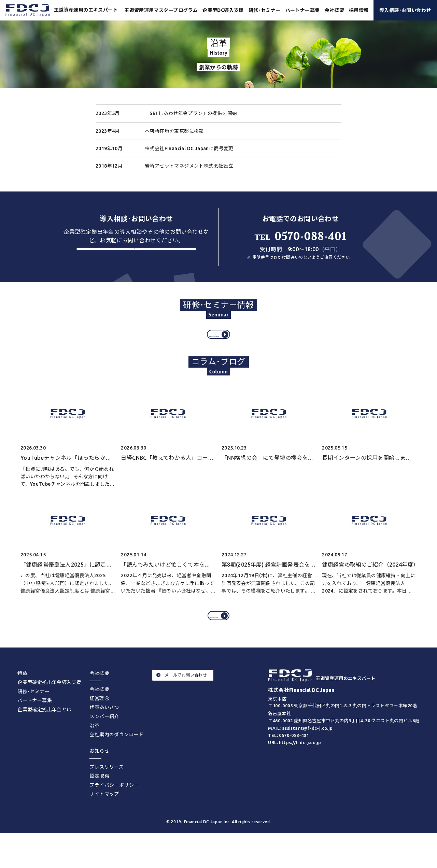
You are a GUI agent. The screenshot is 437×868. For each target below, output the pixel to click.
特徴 (22, 699)
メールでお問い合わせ (182, 701)
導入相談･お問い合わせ (405, 10)
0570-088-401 (300, 236)
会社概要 (99, 715)
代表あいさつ (104, 734)
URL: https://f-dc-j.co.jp (294, 768)
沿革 (94, 752)
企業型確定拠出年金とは (44, 736)
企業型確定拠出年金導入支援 (49, 709)
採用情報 (359, 10)
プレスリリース (107, 793)
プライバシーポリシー (114, 811)
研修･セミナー (265, 10)
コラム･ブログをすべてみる (220, 637)
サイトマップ (104, 820)
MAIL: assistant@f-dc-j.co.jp (300, 754)
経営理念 (99, 724)
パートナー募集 (303, 10)
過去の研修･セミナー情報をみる (220, 347)
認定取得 (99, 802)
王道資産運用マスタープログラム (161, 10)
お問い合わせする (136, 259)
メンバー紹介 (104, 743)
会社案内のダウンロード (116, 761)
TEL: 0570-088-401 (288, 761)
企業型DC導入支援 (223, 10)
